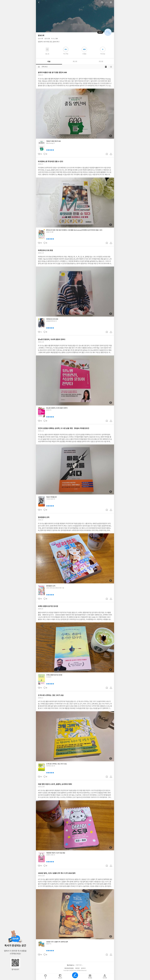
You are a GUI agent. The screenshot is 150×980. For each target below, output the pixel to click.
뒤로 (39, 2)
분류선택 (39, 67)
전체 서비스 (111, 2)
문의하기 (83, 968)
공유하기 (111, 154)
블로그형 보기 (106, 67)
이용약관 (77, 968)
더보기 (107, 2)
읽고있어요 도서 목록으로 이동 (47, 49)
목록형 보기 (111, 67)
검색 (102, 2)
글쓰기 (75, 975)
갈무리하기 (107, 154)
